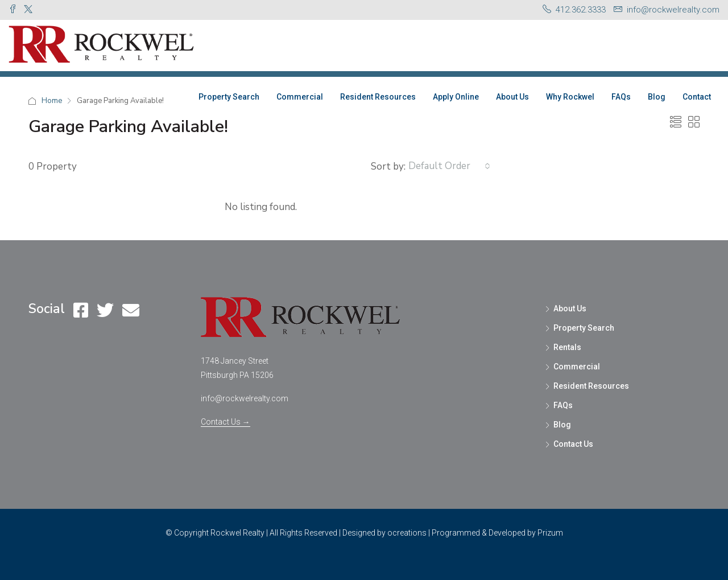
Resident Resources (378, 97)
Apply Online (456, 97)
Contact (697, 97)
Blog (657, 97)
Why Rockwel (570, 97)
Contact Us (573, 444)
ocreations (407, 533)
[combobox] (449, 166)
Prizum (550, 533)
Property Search (229, 97)
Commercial (300, 97)
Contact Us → (226, 422)
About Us (512, 97)
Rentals (567, 347)
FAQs (621, 97)
